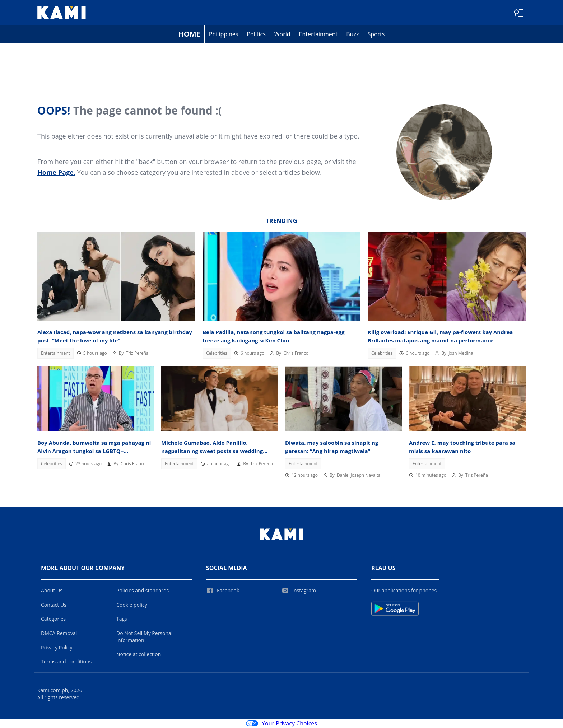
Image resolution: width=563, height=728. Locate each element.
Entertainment (318, 34)
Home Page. (56, 173)
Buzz (352, 34)
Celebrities (217, 353)
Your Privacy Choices (281, 724)
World (282, 34)
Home (189, 34)
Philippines (224, 34)
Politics (256, 34)
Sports (376, 34)
